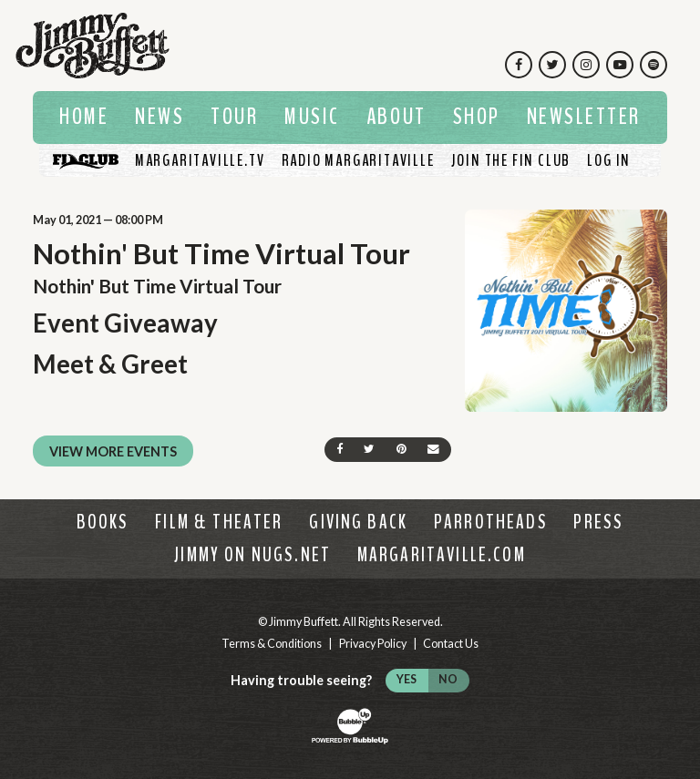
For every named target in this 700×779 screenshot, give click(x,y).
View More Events (113, 451)
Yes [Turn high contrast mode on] (407, 679)
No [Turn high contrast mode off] (448, 679)
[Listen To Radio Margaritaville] (358, 160)
